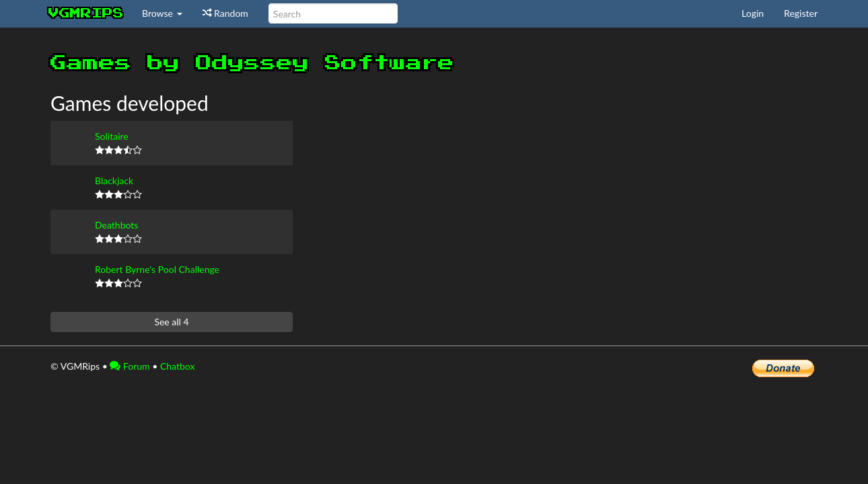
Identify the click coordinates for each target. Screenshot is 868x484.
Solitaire (112, 136)
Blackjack (114, 180)
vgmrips (86, 13)
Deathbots (116, 225)
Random (225, 13)
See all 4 (171, 322)
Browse (162, 13)
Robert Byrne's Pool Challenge (157, 269)
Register (801, 13)
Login (753, 13)
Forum (130, 366)
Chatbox (178, 366)
